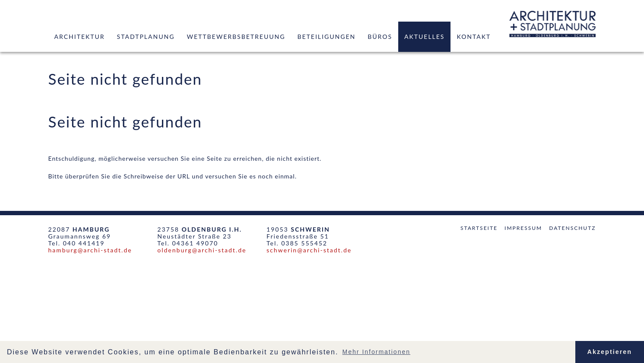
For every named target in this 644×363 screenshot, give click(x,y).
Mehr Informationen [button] (376, 352)
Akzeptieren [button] (610, 352)
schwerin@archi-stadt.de (309, 250)
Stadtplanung (146, 37)
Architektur (80, 37)
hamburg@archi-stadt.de (90, 250)
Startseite (479, 228)
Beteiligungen (326, 37)
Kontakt (474, 37)
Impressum (523, 228)
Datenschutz (572, 228)
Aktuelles (424, 37)
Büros (380, 37)
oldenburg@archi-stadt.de (202, 250)
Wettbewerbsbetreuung (236, 37)
